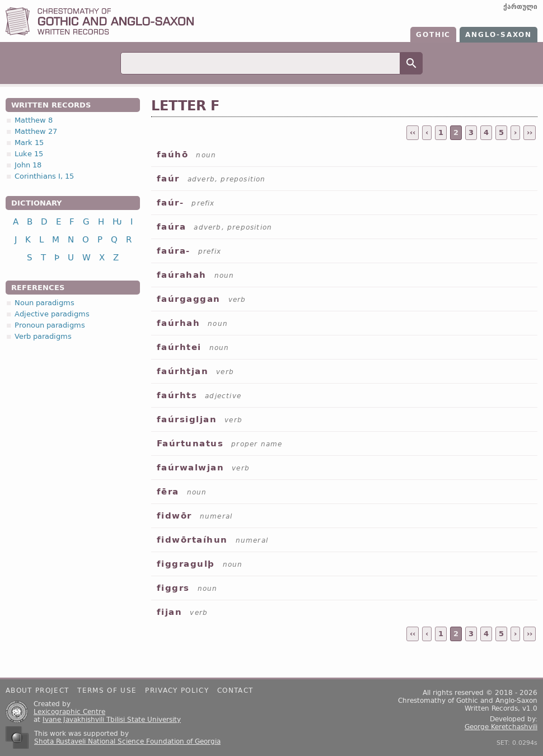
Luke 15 (29, 154)
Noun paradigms (45, 303)
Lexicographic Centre (69, 712)
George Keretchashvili (501, 727)
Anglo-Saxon (498, 35)
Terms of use (107, 690)
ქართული (520, 7)
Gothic (433, 35)
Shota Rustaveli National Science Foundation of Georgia (127, 741)
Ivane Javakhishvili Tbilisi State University (112, 720)
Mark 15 (29, 143)
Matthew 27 (36, 131)
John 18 (28, 165)
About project (37, 690)
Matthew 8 (34, 120)
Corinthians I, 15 (44, 176)
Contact (235, 690)
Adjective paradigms (52, 314)
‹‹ (413, 132)
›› (530, 132)
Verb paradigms (43, 336)
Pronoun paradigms (50, 325)
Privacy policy (177, 690)
